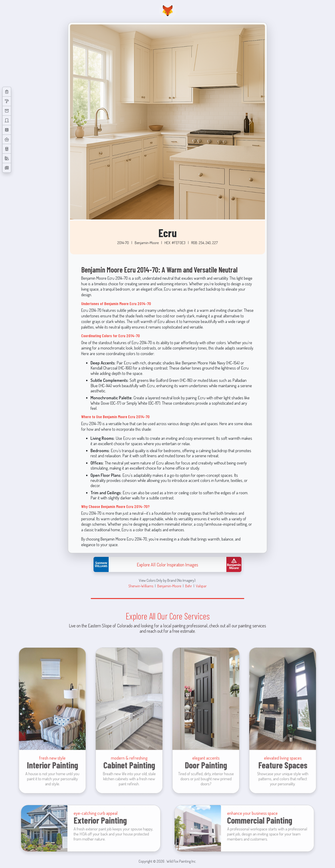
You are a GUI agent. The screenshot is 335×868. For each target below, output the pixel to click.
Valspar (201, 586)
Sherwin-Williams (141, 586)
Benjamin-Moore (169, 586)
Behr (189, 586)
